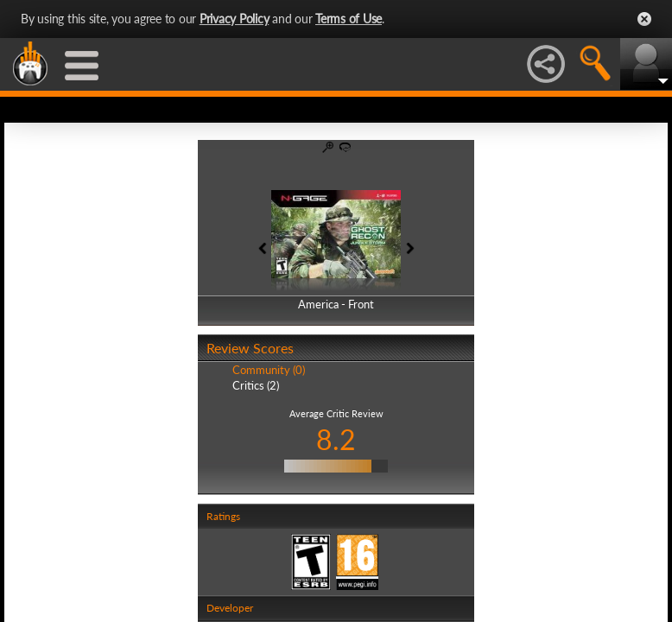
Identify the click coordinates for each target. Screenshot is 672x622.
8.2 (336, 439)
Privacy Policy (235, 19)
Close (644, 19)
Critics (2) (256, 385)
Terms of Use (349, 19)
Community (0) (269, 370)
